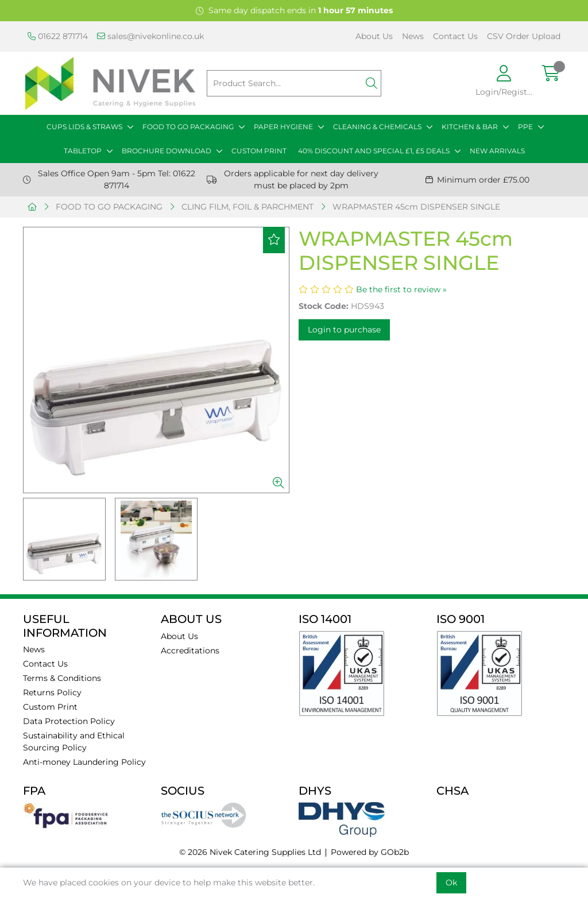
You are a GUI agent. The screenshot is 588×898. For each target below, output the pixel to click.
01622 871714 (58, 36)
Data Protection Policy (69, 721)
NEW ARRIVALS (497, 151)
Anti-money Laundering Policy (84, 762)
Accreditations (190, 651)
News (413, 36)
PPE (525, 127)
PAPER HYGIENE (283, 127)
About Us (374, 36)
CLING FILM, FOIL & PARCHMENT (247, 207)
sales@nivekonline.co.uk (150, 36)
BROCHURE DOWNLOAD (167, 151)
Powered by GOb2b (370, 852)
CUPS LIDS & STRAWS (84, 127)
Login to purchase (344, 330)
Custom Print (50, 707)
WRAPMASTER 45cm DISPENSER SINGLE (416, 207)
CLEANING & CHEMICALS (377, 127)
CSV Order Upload (524, 36)
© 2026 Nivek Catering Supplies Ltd (250, 852)
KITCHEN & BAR (470, 127)
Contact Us (455, 36)
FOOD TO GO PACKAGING (188, 127)
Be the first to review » (401, 289)
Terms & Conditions (62, 678)
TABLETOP (83, 151)
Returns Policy (52, 692)
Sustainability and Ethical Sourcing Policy (74, 742)
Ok (451, 882)
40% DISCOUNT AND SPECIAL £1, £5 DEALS (374, 151)
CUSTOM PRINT (259, 151)
